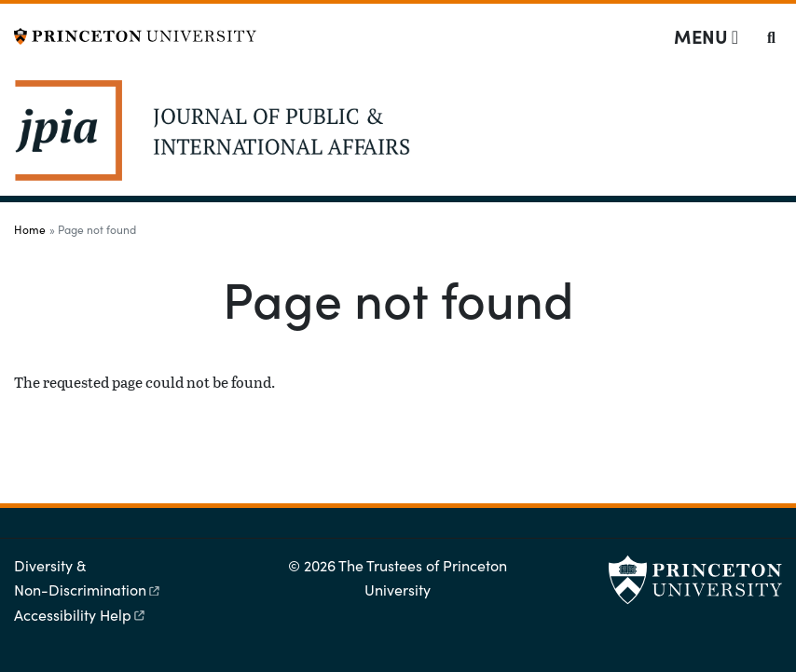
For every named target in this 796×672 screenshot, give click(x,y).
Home (30, 229)
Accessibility (81, 615)
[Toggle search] (771, 37)
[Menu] (706, 36)
